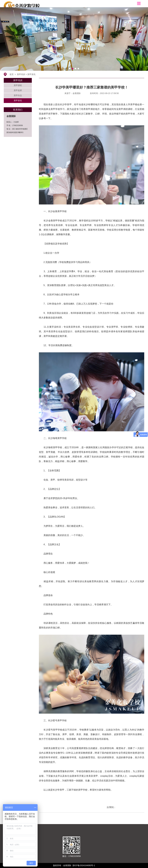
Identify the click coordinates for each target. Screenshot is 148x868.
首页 (12, 74)
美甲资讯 (31, 74)
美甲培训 (21, 74)
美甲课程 (18, 85)
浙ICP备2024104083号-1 (84, 865)
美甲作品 (18, 95)
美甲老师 (18, 90)
